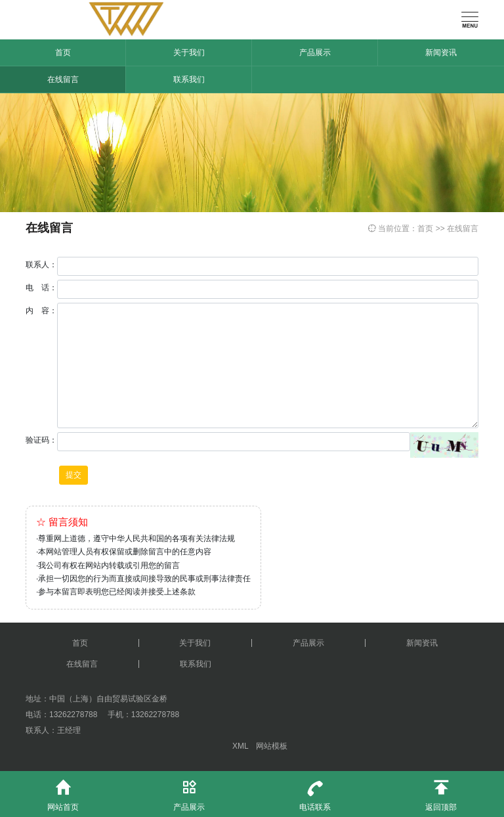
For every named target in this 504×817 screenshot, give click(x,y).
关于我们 (189, 53)
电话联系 (315, 791)
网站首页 (63, 791)
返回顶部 (441, 791)
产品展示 (315, 53)
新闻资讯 (441, 53)
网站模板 (272, 746)
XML (240, 746)
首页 (63, 53)
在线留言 (63, 79)
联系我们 (189, 79)
